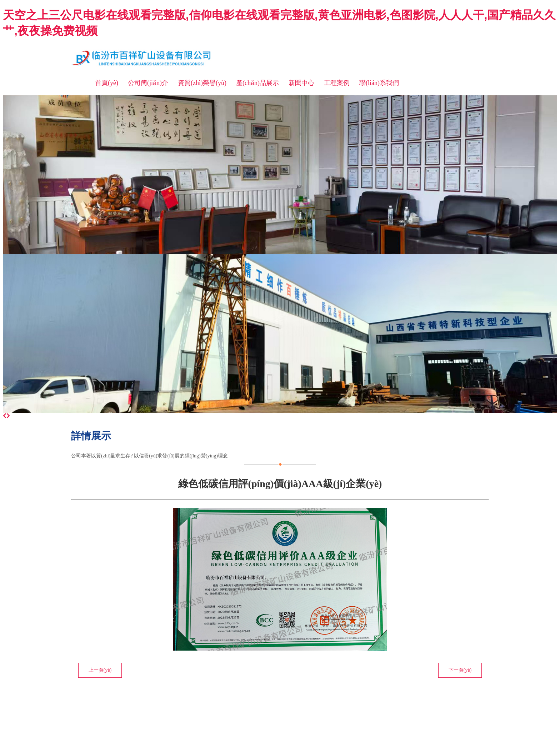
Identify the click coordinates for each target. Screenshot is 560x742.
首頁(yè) (107, 83)
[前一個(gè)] (5, 416)
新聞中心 (301, 83)
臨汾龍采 (171, 699)
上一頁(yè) (100, 670)
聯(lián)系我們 (379, 83)
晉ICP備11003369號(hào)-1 (215, 699)
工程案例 (337, 83)
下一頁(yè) (460, 670)
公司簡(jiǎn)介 (148, 83)
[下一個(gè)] (8, 416)
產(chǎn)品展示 (257, 83)
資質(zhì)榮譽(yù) (202, 83)
